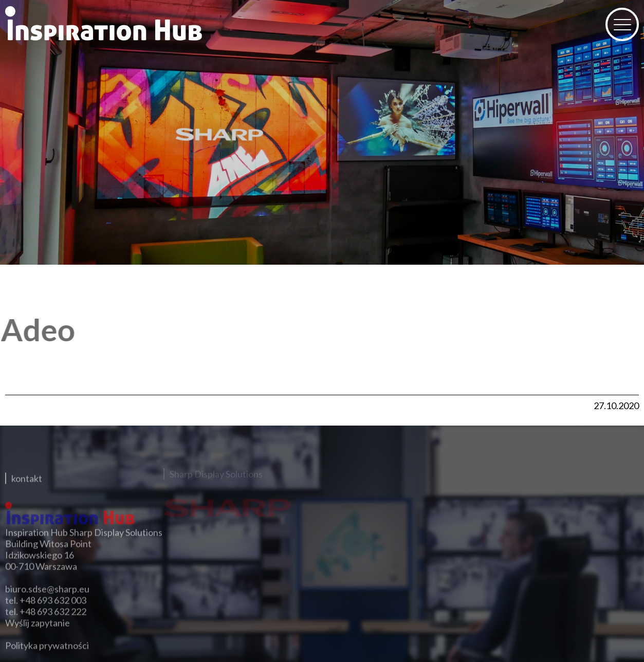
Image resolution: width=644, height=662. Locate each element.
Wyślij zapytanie (38, 619)
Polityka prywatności (47, 642)
